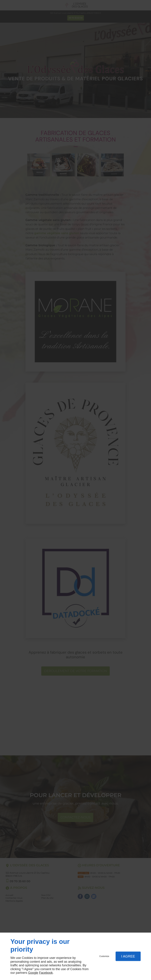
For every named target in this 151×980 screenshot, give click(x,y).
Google (33, 973)
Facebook (46, 973)
